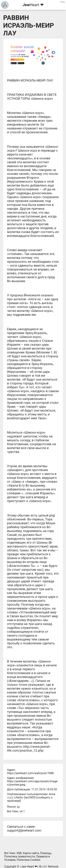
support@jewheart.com (24, 830)
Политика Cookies (29, 860)
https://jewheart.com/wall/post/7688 (30, 773)
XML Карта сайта (28, 853)
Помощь (46, 853)
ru (18, 807)
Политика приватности (20, 856)
